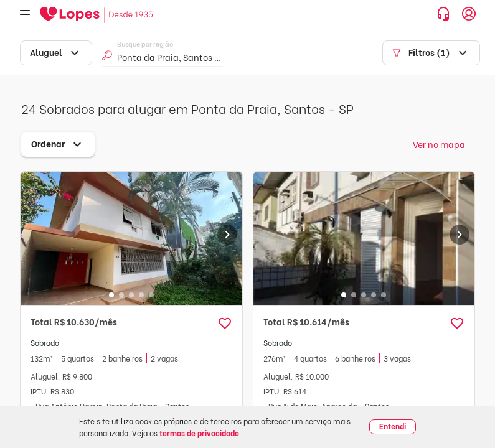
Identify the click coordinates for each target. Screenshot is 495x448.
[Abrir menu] (25, 15)
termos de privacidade (199, 433)
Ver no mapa (439, 144)
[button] (225, 324)
